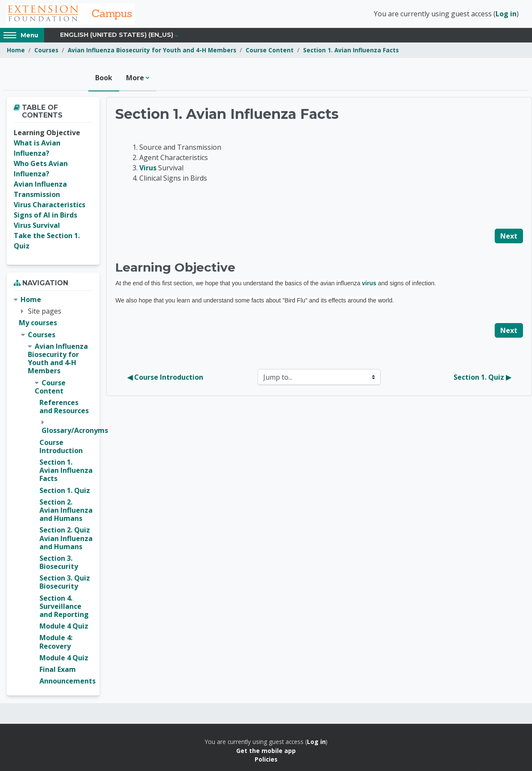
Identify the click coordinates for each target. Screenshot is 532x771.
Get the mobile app (266, 751)
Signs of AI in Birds (45, 215)
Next (509, 236)
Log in (506, 14)
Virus (148, 168)
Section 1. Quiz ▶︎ (482, 378)
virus (369, 284)
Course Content (270, 50)
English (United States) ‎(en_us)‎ (117, 35)
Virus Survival (37, 226)
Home (16, 50)
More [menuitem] (135, 78)
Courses (46, 50)
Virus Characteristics (50, 205)
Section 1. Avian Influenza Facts (351, 50)
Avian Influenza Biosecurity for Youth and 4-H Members (152, 50)
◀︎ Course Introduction (165, 378)
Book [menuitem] (104, 78)
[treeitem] (53, 491)
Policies (266, 760)
